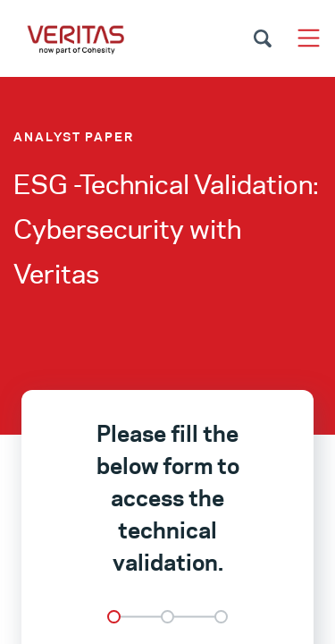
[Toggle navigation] (309, 38)
